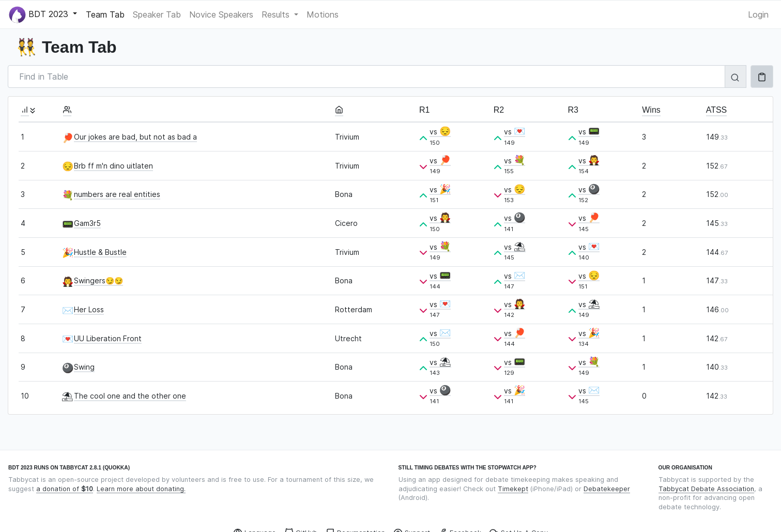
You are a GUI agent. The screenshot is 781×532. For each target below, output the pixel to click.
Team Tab (105, 14)
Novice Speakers (221, 14)
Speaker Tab (157, 14)
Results (277, 14)
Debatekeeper (607, 489)
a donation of (65, 489)
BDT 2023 (40, 15)
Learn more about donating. (141, 489)
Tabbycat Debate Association (706, 489)
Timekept (513, 489)
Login (758, 14)
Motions (323, 14)
